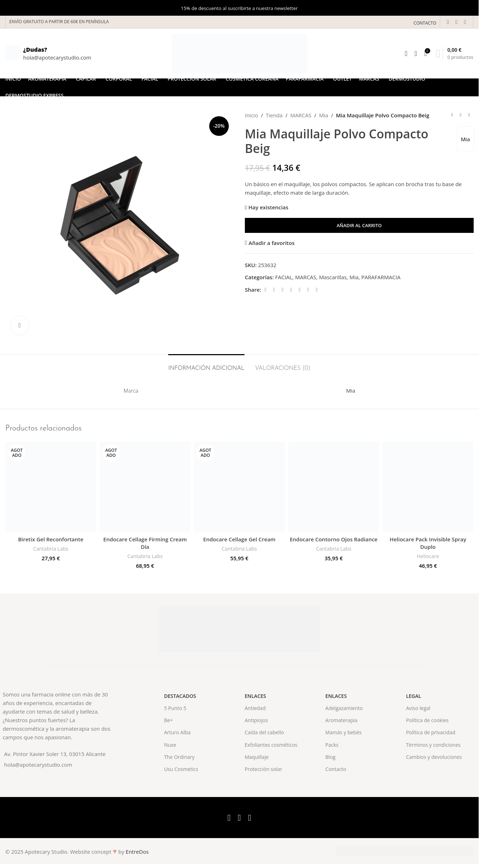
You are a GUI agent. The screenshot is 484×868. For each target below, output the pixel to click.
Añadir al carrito (359, 225)
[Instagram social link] (465, 22)
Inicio (251, 115)
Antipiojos (256, 720)
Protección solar (263, 769)
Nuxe (170, 745)
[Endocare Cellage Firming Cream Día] (145, 487)
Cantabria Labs (51, 549)
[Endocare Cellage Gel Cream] (239, 487)
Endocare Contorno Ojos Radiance (334, 539)
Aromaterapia (341, 720)
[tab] (206, 365)
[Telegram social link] (316, 290)
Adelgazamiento (344, 708)
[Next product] (469, 115)
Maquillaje (256, 757)
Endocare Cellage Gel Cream (239, 539)
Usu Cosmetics (181, 769)
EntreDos (137, 852)
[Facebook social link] (448, 22)
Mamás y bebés (344, 732)
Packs (332, 745)
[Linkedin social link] (299, 290)
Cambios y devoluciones (434, 757)
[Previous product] (452, 115)
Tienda (274, 115)
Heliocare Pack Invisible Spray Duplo (428, 543)
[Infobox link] (48, 54)
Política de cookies (427, 720)
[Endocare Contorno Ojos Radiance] (334, 487)
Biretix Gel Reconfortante (51, 539)
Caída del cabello (264, 732)
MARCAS (301, 115)
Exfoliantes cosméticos (271, 745)
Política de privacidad (431, 732)
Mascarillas (333, 277)
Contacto (336, 769)
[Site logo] (240, 53)
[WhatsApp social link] (308, 290)
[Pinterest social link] (291, 290)
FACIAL (283, 277)
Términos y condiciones (433, 745)
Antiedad (255, 708)
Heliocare (428, 556)
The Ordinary (179, 757)
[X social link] (457, 22)
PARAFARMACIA (381, 277)
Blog (331, 757)
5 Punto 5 (175, 708)
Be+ (168, 720)
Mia (324, 115)
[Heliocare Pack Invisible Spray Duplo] (428, 487)
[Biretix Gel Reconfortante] (51, 487)
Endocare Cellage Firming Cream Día (145, 543)
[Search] (406, 53)
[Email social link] (282, 290)
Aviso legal (418, 708)
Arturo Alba (177, 732)
